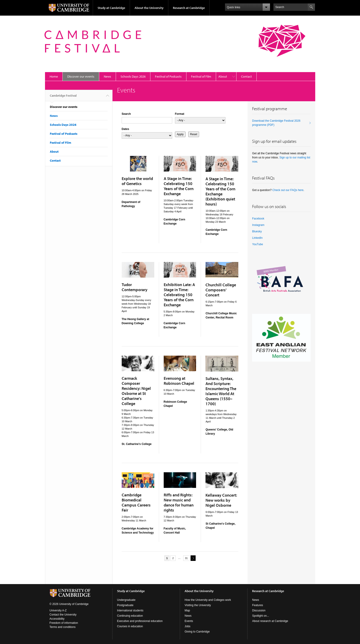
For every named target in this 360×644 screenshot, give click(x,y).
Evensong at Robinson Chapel (179, 381)
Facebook (258, 219)
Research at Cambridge (189, 8)
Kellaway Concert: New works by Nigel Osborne (221, 500)
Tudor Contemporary (135, 287)
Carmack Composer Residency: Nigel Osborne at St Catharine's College (136, 391)
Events (189, 621)
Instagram (258, 225)
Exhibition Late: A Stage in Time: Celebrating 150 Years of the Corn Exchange (179, 295)
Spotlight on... (260, 616)
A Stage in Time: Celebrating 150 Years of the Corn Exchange (179, 186)
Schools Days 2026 (133, 76)
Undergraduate (126, 600)
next (192, 558)
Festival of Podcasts (168, 76)
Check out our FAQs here (288, 190)
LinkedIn (257, 238)
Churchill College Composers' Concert (221, 290)
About (223, 76)
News (107, 76)
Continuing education (130, 616)
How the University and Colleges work (208, 600)
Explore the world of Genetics (137, 181)
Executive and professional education (140, 621)
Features (257, 605)
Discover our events (81, 76)
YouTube (257, 244)
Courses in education (130, 626)
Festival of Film (201, 76)
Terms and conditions (63, 627)
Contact (246, 76)
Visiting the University (198, 605)
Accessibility (57, 619)
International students (130, 610)
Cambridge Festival (63, 97)
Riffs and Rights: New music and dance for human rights (179, 502)
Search (126, 114)
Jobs (187, 626)
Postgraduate (125, 605)
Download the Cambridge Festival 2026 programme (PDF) (276, 123)
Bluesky (257, 231)
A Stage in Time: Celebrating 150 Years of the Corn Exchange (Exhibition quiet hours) (220, 191)
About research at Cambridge (270, 621)
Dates (125, 129)
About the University (149, 8)
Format (180, 114)
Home (54, 76)
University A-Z (58, 610)
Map (187, 610)
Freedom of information (64, 623)
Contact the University (63, 615)
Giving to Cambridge (197, 632)
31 (186, 558)
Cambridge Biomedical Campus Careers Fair (136, 502)
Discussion (259, 610)
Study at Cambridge (111, 8)
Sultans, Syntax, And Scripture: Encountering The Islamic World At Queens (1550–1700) (221, 391)
